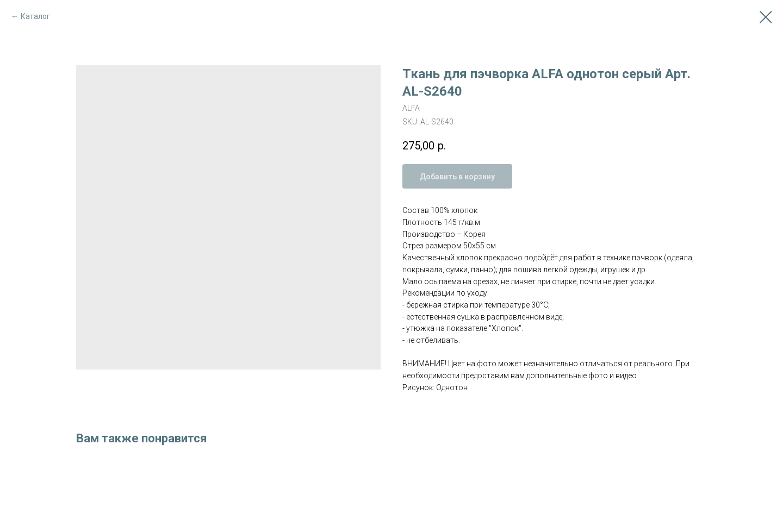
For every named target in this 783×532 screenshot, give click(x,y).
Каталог (35, 16)
